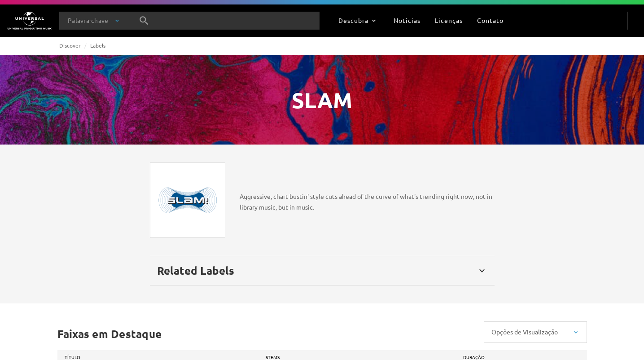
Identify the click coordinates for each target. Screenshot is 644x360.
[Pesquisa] (144, 21)
